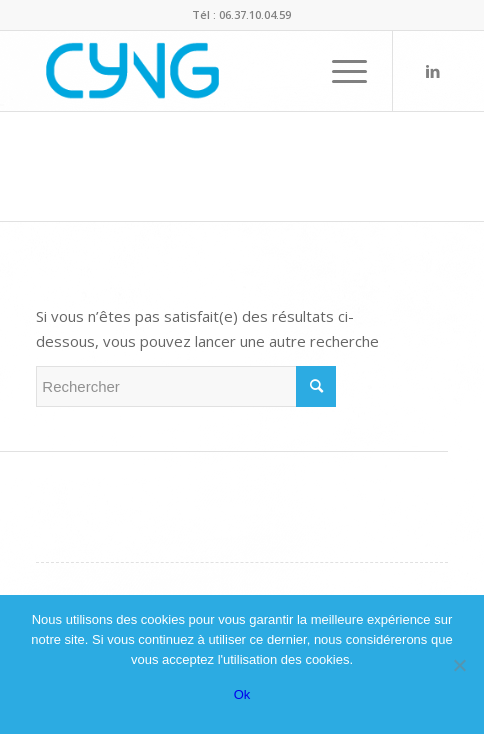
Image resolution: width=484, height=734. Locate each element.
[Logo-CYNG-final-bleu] (200, 71)
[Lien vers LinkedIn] (433, 71)
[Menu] (339, 71)
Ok (242, 694)
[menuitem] (339, 71)
